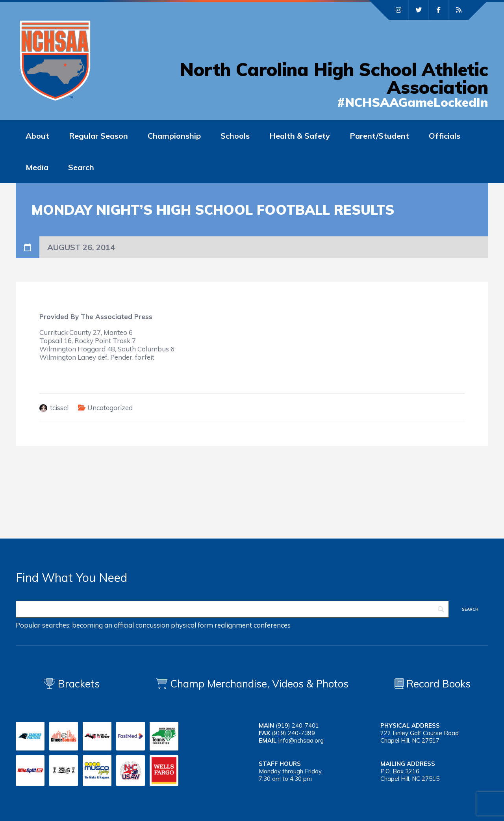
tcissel (59, 408)
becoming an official (103, 625)
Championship (174, 136)
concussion (152, 625)
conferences (272, 625)
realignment (233, 625)
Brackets (72, 684)
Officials (445, 136)
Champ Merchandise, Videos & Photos (259, 684)
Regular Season (98, 136)
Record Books (433, 684)
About (37, 136)
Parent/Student (379, 136)
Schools (235, 136)
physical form (192, 625)
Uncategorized (110, 408)
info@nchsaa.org (301, 740)
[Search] (232, 609)
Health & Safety (300, 136)
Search (81, 167)
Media (37, 167)
